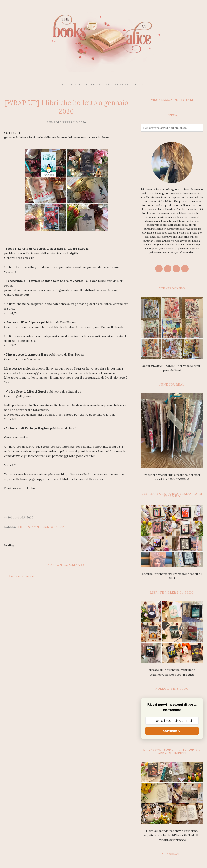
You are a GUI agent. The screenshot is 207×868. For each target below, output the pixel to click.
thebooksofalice (33, 527)
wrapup (57, 527)
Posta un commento (23, 576)
